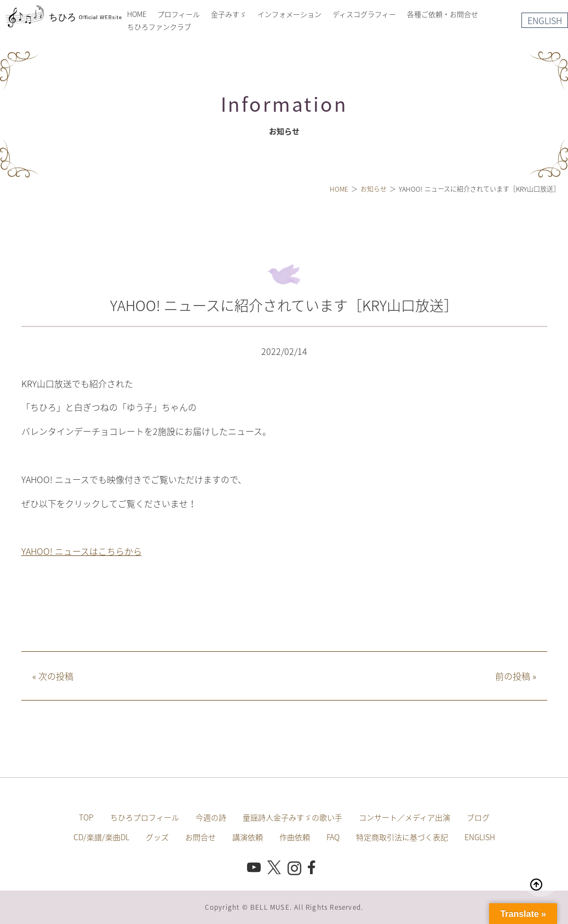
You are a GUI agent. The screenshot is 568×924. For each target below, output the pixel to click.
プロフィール (179, 14)
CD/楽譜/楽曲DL (101, 837)
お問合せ (200, 837)
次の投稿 (53, 676)
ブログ (478, 817)
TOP (86, 817)
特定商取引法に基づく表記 (402, 837)
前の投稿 (516, 676)
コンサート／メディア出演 (405, 817)
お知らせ (374, 189)
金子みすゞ (229, 14)
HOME (137, 14)
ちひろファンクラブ (159, 27)
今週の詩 (211, 817)
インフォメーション (289, 14)
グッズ (157, 837)
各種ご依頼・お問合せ (443, 14)
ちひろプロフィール (145, 817)
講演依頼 (248, 837)
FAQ (333, 837)
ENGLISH (545, 20)
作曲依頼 (295, 837)
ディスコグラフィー (364, 14)
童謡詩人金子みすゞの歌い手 (292, 817)
